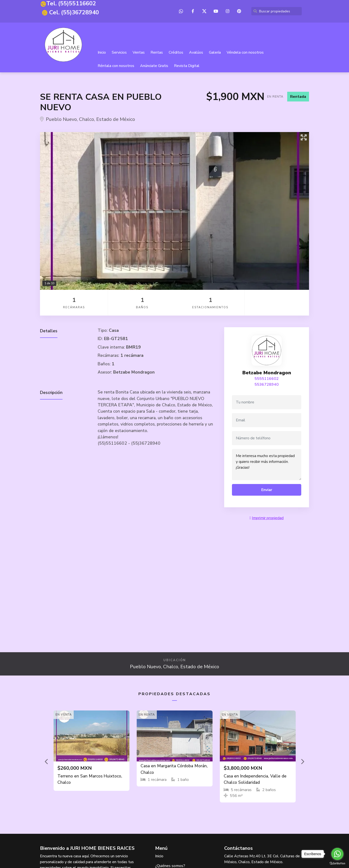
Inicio (102, 53)
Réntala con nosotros (116, 66)
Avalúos (196, 53)
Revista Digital (187, 66)
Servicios (119, 53)
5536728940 (267, 385)
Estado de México (116, 120)
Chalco (87, 120)
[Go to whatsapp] (337, 854)
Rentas (157, 53)
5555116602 (267, 379)
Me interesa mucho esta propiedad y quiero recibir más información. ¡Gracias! (267, 465)
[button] (47, 762)
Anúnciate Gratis (154, 66)
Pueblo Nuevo (61, 120)
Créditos (176, 53)
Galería (215, 53)
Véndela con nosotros (245, 53)
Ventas (139, 53)
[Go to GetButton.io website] (337, 863)
